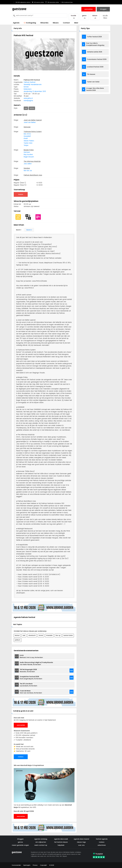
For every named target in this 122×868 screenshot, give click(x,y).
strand (41, 636)
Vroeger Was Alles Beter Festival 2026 (95, 89)
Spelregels (27, 865)
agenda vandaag (41, 839)
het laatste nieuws (61, 842)
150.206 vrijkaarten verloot (22, 2)
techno (32, 108)
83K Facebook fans (66, 2)
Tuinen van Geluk (93, 82)
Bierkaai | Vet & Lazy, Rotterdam (31, 656)
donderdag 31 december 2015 (35, 91)
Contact (66, 23)
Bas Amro (27, 134)
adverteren (102, 845)
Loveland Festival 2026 (95, 67)
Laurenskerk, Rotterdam (28, 685)
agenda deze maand (81, 839)
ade (24, 636)
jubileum (18, 640)
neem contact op (41, 845)
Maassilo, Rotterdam (28, 671)
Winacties (44, 23)
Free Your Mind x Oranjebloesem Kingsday (95, 44)
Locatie (73, 17)
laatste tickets (68, 636)
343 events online (38, 2)
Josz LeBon (28, 164)
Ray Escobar (28, 155)
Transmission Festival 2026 (97, 59)
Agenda (16, 23)
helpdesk (61, 845)
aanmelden (21, 725)
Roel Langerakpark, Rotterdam (31, 678)
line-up (58, 636)
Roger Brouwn (29, 157)
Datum (95, 17)
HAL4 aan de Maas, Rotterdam (31, 692)
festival (17, 636)
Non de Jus (28, 171)
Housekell (27, 136)
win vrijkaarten (41, 842)
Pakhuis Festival (30, 82)
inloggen (20, 839)
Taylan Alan (28, 143)
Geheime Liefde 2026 (95, 52)
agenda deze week (61, 839)
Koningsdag (30, 23)
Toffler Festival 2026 (94, 37)
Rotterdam (28, 89)
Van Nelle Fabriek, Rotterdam (36, 663)
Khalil (26, 139)
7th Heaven (91, 74)
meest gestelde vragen (20, 845)
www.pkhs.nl (28, 98)
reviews (21, 757)
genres (20, 842)
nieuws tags (81, 842)
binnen (26, 87)
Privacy (35, 865)
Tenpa (26, 145)
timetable (49, 636)
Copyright (43, 865)
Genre (84, 17)
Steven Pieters (29, 141)
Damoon (27, 152)
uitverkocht (32, 636)
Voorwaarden (16, 865)
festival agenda (102, 839)
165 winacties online (52, 2)
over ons (81, 845)
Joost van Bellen (30, 122)
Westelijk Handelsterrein (33, 85)
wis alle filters (105, 17)
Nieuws (56, 23)
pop (26, 108)
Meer (76, 23)
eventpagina (28, 101)
